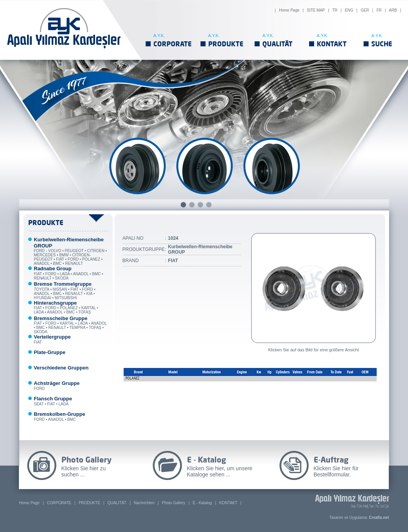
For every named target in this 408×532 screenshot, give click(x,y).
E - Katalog (202, 503)
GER (365, 10)
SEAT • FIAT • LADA (53, 402)
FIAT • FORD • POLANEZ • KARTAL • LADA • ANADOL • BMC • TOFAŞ (66, 308)
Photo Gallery (174, 503)
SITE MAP (316, 10)
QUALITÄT (277, 44)
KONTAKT (332, 44)
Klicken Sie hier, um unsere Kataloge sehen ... (220, 471)
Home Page (289, 10)
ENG (349, 10)
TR (335, 10)
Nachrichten (144, 503)
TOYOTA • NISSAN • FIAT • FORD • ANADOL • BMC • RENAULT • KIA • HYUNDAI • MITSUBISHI (65, 291)
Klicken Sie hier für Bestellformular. (336, 471)
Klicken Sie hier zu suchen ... (84, 471)
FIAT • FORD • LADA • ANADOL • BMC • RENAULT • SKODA (69, 274)
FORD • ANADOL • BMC (60, 417)
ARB (393, 10)
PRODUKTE (226, 44)
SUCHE (382, 44)
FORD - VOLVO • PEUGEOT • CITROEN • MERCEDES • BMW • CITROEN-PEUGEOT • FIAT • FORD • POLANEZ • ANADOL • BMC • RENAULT (71, 252)
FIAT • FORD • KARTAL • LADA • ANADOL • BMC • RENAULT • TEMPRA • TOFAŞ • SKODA (71, 325)
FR (379, 10)
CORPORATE (173, 44)
